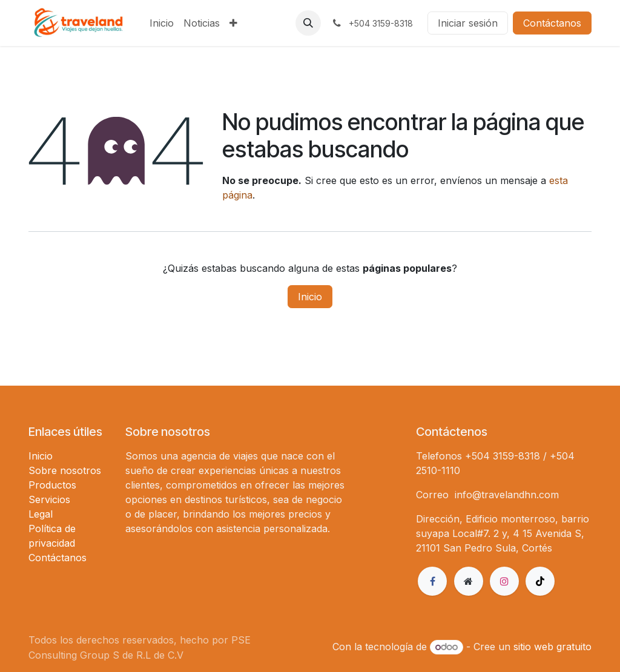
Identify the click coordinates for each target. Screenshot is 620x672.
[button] (308, 23)
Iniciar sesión (468, 23)
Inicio (310, 297)
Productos (52, 485)
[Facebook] (432, 581)
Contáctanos (552, 23)
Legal (41, 514)
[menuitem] (162, 23)
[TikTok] (540, 581)
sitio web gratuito (552, 647)
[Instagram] (504, 581)
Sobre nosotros (65, 470)
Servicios (49, 499)
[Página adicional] (469, 581)
